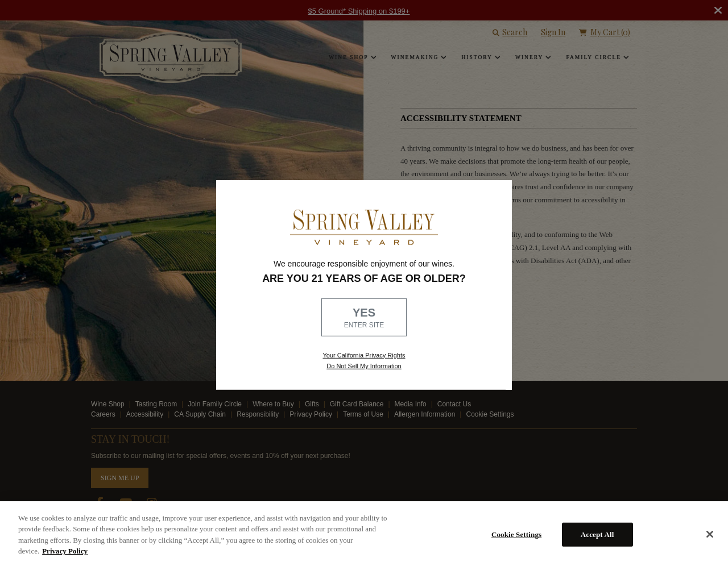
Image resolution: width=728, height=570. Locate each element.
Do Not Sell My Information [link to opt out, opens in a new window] (364, 366)
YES (364, 318)
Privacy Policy (65, 551)
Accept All (597, 534)
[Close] (710, 534)
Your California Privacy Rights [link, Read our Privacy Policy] (364, 355)
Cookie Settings (516, 534)
